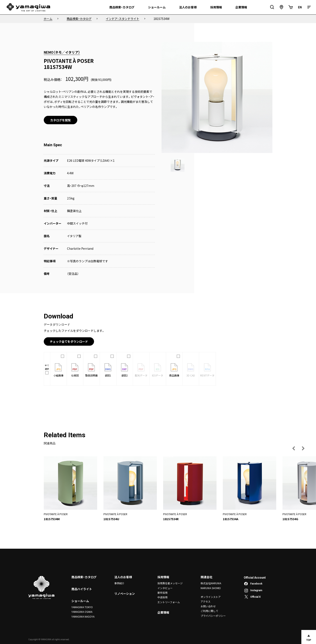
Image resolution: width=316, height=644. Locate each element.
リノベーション (125, 594)
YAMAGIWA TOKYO (82, 607)
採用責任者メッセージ (170, 583)
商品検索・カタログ (84, 577)
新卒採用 (163, 593)
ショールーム (80, 601)
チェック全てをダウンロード (69, 341)
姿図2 (124, 370)
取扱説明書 (92, 370)
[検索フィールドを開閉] (272, 7)
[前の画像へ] (294, 448)
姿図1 (108, 370)
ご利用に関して (209, 611)
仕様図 (75, 370)
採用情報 (163, 577)
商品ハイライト (82, 589)
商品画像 (174, 370)
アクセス (206, 601)
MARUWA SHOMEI (211, 588)
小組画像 (58, 370)
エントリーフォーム (169, 602)
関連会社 (206, 577)
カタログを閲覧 (61, 120)
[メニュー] (309, 7)
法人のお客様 (123, 577)
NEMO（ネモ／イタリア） (62, 52)
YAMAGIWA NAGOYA (83, 616)
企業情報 (163, 612)
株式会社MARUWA (211, 583)
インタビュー (165, 588)
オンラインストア (211, 597)
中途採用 (163, 597)
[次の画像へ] (303, 448)
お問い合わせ (208, 606)
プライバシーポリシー (213, 616)
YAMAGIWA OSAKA (82, 612)
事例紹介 (119, 583)
